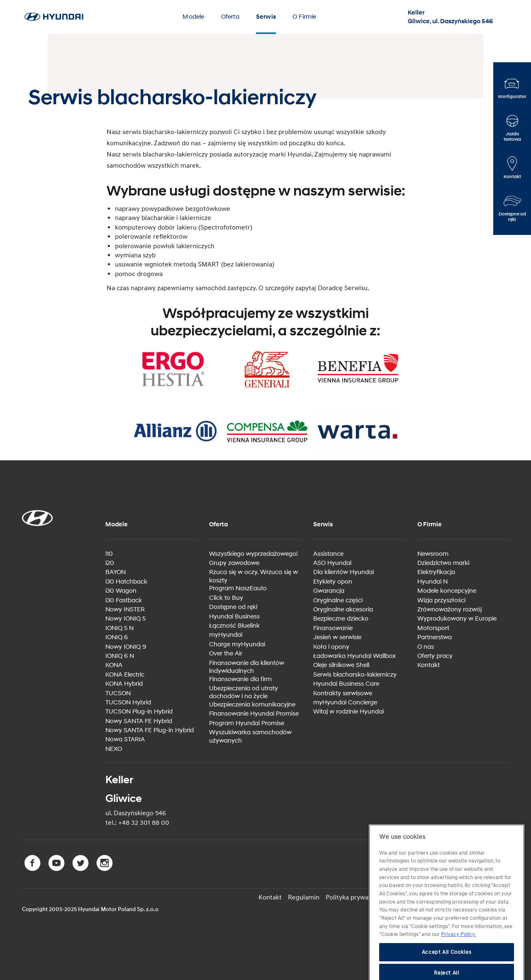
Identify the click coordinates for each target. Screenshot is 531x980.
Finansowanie (333, 628)
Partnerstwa (435, 637)
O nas (426, 647)
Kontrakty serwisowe (343, 693)
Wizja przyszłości (441, 600)
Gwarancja (329, 591)
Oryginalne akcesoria (343, 610)
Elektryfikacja (436, 572)
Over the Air (226, 654)
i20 (110, 563)
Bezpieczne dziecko (341, 619)
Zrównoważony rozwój (449, 610)
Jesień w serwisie (337, 637)
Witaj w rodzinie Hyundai (348, 712)
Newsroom (433, 554)
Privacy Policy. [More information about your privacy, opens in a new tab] (458, 950)
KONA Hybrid (124, 684)
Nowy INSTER (125, 610)
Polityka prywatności (356, 897)
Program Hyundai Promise (247, 723)
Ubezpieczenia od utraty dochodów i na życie (244, 693)
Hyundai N (432, 582)
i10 (109, 554)
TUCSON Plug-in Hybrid (139, 712)
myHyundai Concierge (345, 703)
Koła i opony (331, 647)
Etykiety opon (333, 582)
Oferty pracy (435, 656)
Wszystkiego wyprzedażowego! (253, 554)
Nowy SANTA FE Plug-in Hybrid (150, 730)
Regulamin (304, 897)
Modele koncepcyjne (447, 591)
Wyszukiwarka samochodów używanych (250, 737)
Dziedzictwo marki (443, 563)
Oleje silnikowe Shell (341, 665)
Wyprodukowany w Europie (457, 619)
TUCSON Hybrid (128, 703)
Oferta (230, 17)
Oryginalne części (338, 600)
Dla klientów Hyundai (343, 572)
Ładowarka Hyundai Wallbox (354, 656)
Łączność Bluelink (234, 626)
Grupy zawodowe (234, 563)
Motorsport (433, 628)
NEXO (114, 749)
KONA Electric (125, 675)
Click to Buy (226, 598)
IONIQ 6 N (120, 656)
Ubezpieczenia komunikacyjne (252, 705)
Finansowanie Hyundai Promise (254, 714)
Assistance (328, 554)
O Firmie (304, 17)
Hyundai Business (234, 617)
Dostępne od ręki (233, 607)
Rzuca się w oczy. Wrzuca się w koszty (253, 576)
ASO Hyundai (332, 563)
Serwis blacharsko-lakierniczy (355, 675)
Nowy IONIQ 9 (126, 647)
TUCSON (118, 693)
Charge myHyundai (237, 644)
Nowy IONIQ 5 (125, 619)
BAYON (116, 572)
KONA (114, 665)
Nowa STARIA (125, 739)
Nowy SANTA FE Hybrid (139, 721)
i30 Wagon (121, 591)
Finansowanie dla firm (240, 679)
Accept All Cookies (447, 968)
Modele (193, 17)
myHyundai (226, 635)
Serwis (266, 17)
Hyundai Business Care (346, 684)
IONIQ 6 (117, 637)
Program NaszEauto (238, 588)
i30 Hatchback (126, 582)
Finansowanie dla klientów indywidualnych (247, 667)
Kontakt (429, 665)
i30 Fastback (124, 600)
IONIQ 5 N (119, 628)
